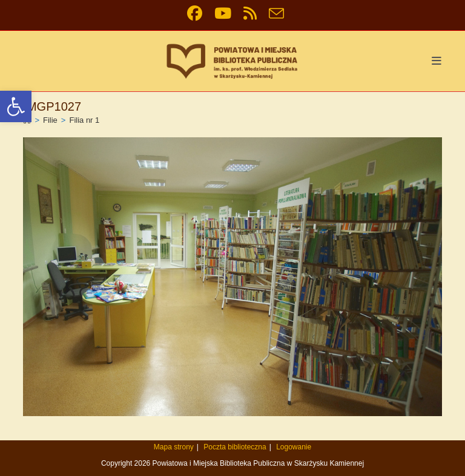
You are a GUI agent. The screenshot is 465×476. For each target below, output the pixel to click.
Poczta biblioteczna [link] (235, 447)
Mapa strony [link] (174, 447)
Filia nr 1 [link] (84, 120)
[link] (16, 106)
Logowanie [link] (294, 447)
